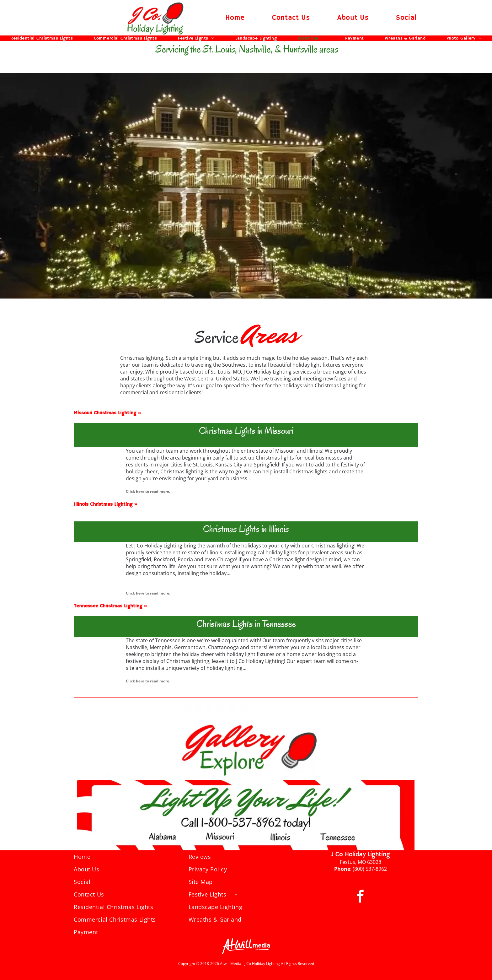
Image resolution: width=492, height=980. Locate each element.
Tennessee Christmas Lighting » (110, 606)
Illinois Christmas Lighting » (106, 504)
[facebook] (361, 897)
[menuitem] (235, 18)
